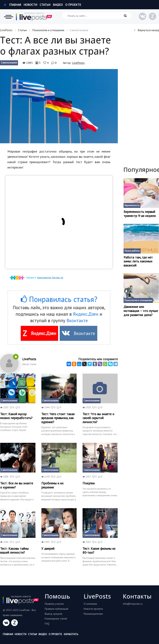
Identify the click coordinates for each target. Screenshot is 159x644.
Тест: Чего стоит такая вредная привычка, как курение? (58, 418)
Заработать (71, 634)
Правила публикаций (56, 609)
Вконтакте (77, 321)
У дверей (48, 549)
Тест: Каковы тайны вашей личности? (14, 551)
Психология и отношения (48, 30)
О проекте (73, 5)
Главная (12, 5)
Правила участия (54, 604)
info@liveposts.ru (133, 604)
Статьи (45, 5)
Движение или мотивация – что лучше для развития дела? (141, 311)
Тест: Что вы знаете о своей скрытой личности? (98, 418)
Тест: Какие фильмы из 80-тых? (99, 551)
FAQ (47, 624)
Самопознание (9, 63)
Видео (58, 5)
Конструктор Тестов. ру (50, 278)
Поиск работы (132, 251)
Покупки (89, 483)
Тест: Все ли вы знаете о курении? (17, 485)
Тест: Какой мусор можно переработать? (16, 416)
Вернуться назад (146, 30)
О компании (90, 604)
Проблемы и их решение (52, 485)
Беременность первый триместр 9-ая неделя (140, 214)
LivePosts (6, 30)
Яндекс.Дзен (86, 314)
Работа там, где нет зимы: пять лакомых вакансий (138, 261)
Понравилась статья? (59, 299)
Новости (30, 5)
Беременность (132, 205)
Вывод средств (53, 614)
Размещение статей (56, 619)
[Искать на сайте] (97, 16)
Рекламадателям (93, 614)
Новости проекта (93, 609)
